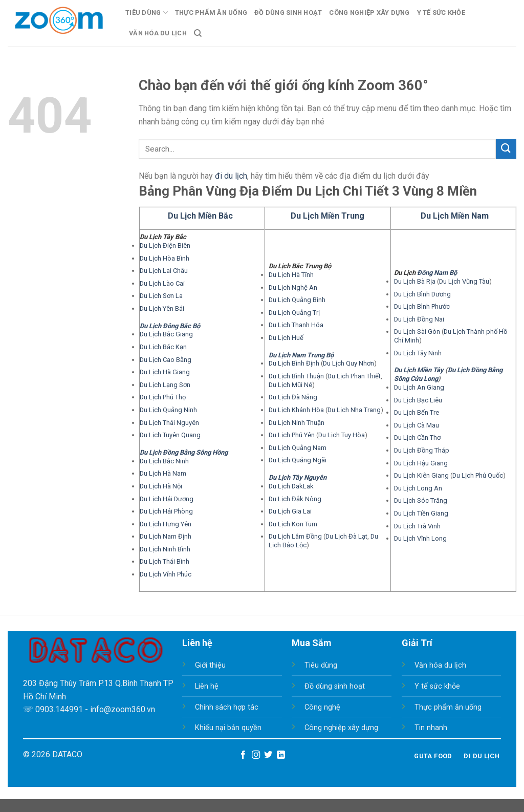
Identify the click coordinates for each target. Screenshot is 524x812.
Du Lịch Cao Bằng (166, 360)
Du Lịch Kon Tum (293, 524)
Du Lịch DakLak (291, 486)
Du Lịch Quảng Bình (297, 300)
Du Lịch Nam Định (166, 536)
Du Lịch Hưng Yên (166, 524)
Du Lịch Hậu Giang (421, 463)
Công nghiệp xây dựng (341, 728)
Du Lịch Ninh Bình (165, 549)
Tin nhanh (431, 728)
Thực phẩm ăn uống (448, 707)
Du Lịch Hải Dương (167, 499)
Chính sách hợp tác (227, 707)
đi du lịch (231, 176)
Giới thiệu (210, 665)
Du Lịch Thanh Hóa (296, 325)
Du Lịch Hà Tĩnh (291, 275)
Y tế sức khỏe (437, 686)
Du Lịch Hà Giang (165, 372)
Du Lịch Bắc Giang (166, 334)
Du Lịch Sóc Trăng (421, 500)
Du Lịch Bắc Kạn (163, 347)
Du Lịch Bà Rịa (415, 281)
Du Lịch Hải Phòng (166, 511)
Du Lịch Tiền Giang (421, 513)
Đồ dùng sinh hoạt (335, 686)
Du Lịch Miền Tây (419, 370)
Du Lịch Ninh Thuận (297, 423)
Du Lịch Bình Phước (422, 306)
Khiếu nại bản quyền (228, 728)
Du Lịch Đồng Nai (419, 319)
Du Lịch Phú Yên (292, 435)
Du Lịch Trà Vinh (417, 526)
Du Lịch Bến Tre (417, 412)
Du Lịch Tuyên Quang (170, 435)
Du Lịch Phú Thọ (163, 397)
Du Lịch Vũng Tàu (464, 281)
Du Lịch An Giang (419, 387)
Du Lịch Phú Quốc (478, 475)
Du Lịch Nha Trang (354, 410)
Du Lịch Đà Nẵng (293, 397)
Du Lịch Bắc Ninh (164, 461)
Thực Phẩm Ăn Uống (211, 13)
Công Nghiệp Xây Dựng (369, 13)
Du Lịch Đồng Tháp (422, 450)
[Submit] (506, 149)
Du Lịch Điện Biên (165, 245)
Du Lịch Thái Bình (165, 561)
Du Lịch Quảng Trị (294, 313)
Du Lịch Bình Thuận (296, 376)
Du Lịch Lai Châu (164, 271)
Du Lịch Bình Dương (422, 294)
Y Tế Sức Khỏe (441, 13)
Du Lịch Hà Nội (161, 486)
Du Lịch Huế (286, 338)
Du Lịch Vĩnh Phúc (166, 574)
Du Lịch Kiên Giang (421, 475)
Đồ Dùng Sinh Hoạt (288, 13)
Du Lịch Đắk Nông (295, 499)
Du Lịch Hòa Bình (165, 258)
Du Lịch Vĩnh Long (420, 538)
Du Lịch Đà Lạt (346, 536)
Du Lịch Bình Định (294, 363)
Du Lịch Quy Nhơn (348, 363)
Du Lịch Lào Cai (162, 283)
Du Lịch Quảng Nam (298, 448)
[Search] (198, 33)
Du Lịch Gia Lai (290, 511)
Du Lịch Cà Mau (417, 425)
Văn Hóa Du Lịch (158, 33)
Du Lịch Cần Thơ (417, 437)
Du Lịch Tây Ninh (418, 353)
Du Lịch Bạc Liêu (418, 400)
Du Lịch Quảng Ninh (168, 410)
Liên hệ (207, 686)
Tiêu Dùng (147, 13)
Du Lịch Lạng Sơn (165, 385)
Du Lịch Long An (418, 488)
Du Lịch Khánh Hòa (296, 410)
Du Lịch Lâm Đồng (295, 536)
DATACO (67, 754)
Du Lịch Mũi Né (290, 385)
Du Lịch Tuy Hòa (342, 435)
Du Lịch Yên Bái (162, 308)
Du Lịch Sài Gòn (417, 332)
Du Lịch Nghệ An (293, 287)
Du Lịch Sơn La (161, 296)
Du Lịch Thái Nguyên (169, 423)
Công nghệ (322, 707)
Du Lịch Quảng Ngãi (298, 460)
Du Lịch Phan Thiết (354, 376)
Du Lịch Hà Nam (163, 473)
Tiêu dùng (321, 665)
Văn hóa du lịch (440, 665)
